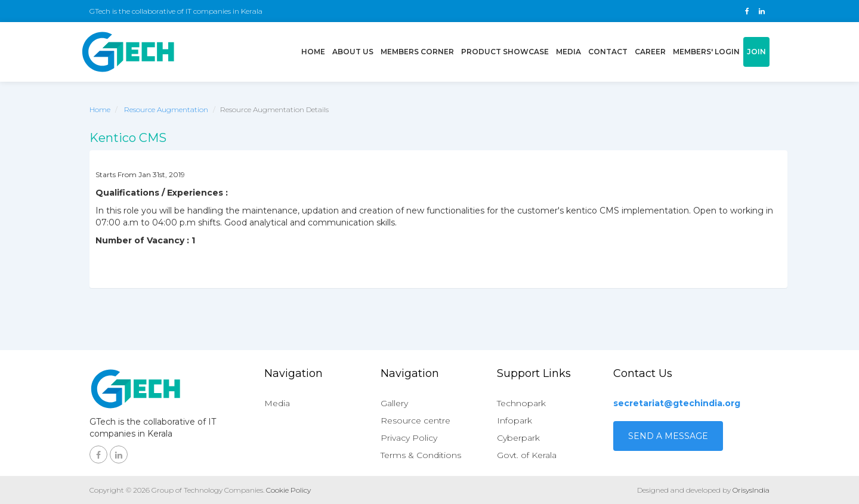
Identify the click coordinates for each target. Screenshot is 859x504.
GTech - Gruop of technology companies (128, 52)
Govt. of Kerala (527, 455)
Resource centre (415, 420)
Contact (608, 52)
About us (353, 52)
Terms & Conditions (421, 455)
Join (756, 52)
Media (568, 52)
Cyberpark (518, 438)
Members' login (706, 52)
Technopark (521, 403)
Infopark (515, 420)
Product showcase (505, 52)
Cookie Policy (288, 490)
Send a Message (668, 436)
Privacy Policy (409, 438)
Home (315, 51)
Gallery (394, 403)
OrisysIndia (751, 490)
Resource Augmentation (166, 109)
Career (650, 52)
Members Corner (417, 52)
